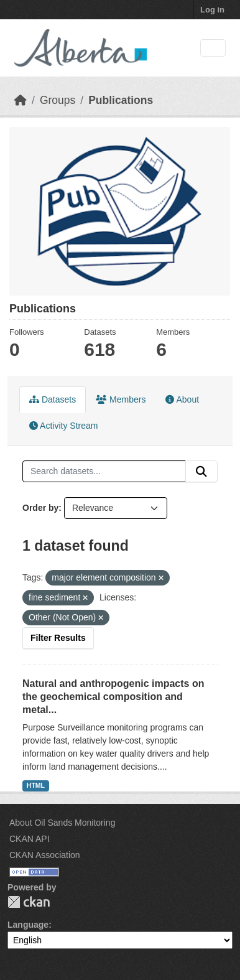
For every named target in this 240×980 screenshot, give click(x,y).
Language (28, 925)
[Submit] (201, 472)
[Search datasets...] (104, 472)
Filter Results (58, 638)
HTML (36, 785)
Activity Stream (63, 426)
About (182, 399)
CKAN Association (45, 855)
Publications (121, 100)
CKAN (29, 902)
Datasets (53, 399)
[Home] (21, 100)
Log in (212, 10)
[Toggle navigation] (213, 48)
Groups (58, 100)
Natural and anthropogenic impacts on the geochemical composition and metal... (113, 697)
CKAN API (30, 839)
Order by (40, 508)
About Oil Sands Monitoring (62, 823)
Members (121, 399)
